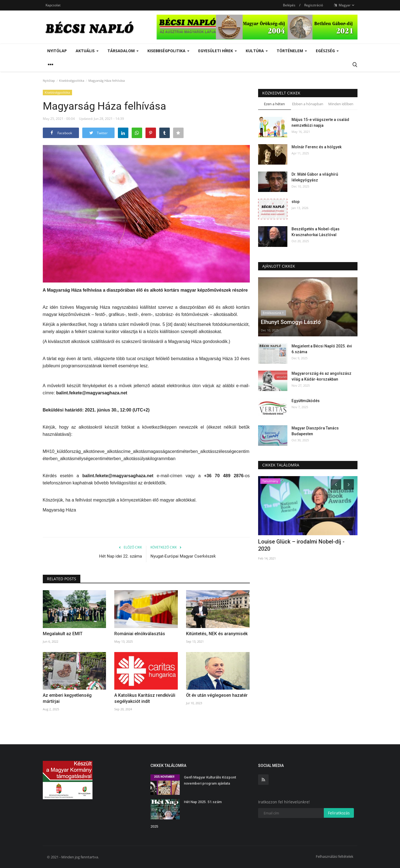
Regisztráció (314, 5)
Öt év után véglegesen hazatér (217, 695)
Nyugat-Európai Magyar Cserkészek (183, 556)
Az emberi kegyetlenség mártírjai (67, 698)
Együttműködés (306, 401)
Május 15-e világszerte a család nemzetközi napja (320, 122)
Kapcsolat (53, 5)
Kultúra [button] (257, 51)
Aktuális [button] (87, 51)
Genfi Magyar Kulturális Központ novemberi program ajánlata (210, 780)
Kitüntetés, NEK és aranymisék (217, 634)
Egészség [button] (327, 51)
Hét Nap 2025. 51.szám (203, 802)
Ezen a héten (274, 104)
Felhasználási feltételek (335, 856)
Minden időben (341, 104)
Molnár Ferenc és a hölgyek (316, 147)
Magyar (344, 5)
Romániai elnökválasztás (140, 634)
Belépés (289, 5)
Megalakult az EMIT (63, 634)
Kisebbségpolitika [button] (168, 51)
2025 (154, 826)
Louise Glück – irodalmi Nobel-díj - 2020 (301, 545)
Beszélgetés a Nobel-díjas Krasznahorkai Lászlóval (316, 232)
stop (296, 202)
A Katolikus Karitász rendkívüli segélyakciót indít (145, 698)
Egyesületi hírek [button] (218, 51)
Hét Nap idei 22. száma (120, 556)
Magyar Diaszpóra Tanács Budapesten (315, 431)
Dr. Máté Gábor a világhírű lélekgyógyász (315, 177)
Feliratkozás (339, 813)
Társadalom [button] (123, 51)
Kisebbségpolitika (72, 81)
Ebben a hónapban (308, 104)
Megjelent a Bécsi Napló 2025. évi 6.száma (322, 349)
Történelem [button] (292, 51)
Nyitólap (57, 51)
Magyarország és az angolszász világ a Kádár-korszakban (321, 376)
